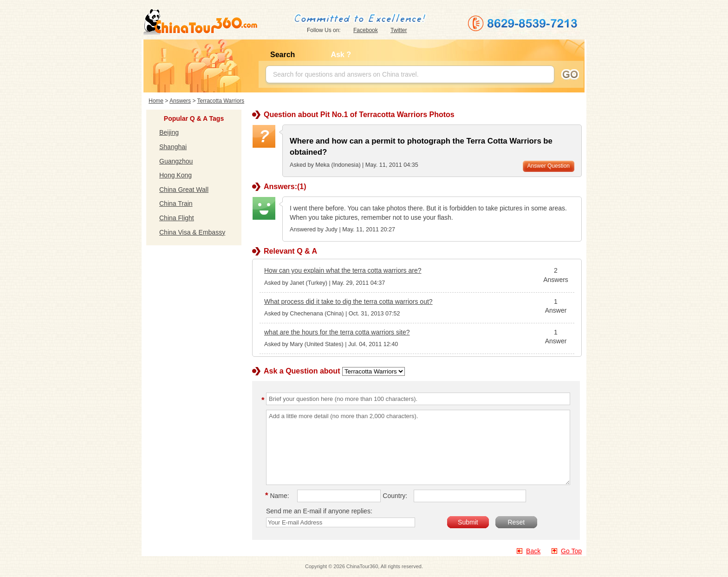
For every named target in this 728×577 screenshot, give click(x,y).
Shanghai (173, 147)
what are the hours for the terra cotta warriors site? (337, 332)
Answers (180, 101)
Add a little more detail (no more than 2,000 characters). (418, 447)
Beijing (169, 132)
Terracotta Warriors (221, 101)
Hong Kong (175, 175)
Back (533, 551)
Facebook (366, 30)
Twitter (399, 30)
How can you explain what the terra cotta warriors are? (343, 270)
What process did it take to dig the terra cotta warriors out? (348, 302)
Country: (395, 496)
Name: (279, 496)
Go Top (571, 551)
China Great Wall (184, 190)
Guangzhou (176, 161)
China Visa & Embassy (192, 232)
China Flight (177, 218)
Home (156, 101)
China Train (176, 203)
